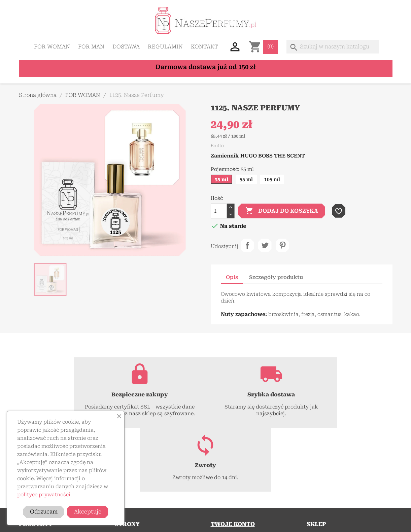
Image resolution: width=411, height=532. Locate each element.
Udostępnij (247, 245)
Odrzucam (44, 512)
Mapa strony (129, 506)
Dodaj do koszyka (282, 211)
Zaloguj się (223, 481)
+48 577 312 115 (365, 492)
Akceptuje (88, 512)
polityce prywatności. (44, 495)
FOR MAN (91, 47)
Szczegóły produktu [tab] (276, 277)
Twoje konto (233, 460)
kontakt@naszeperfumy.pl (337, 506)
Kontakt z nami (132, 497)
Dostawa (126, 47)
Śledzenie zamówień (234, 472)
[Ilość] (219, 211)
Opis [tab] (232, 277)
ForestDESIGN (293, 523)
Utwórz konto (227, 489)
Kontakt (204, 47)
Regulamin (165, 47)
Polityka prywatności (139, 489)
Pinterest (282, 245)
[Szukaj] (333, 47)
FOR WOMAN (52, 47)
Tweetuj (265, 245)
